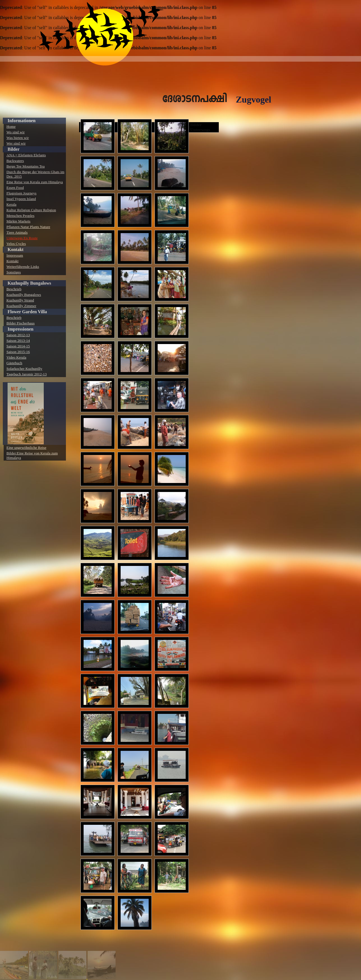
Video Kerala (16, 357)
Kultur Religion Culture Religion (31, 210)
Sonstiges (14, 272)
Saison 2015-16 (18, 352)
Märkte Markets (19, 221)
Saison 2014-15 (18, 346)
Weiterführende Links (23, 267)
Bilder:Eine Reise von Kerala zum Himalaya (32, 455)
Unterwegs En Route (22, 238)
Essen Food (15, 188)
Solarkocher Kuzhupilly (24, 369)
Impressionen (20, 329)
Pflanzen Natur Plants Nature (28, 227)
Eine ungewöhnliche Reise (26, 448)
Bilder (14, 149)
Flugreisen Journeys (21, 193)
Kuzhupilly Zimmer (21, 306)
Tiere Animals (17, 232)
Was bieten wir (18, 138)
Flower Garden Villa (27, 312)
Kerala (12, 204)
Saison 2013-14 (18, 341)
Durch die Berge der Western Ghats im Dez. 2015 (35, 174)
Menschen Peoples (20, 216)
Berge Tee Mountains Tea (26, 166)
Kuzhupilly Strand (20, 300)
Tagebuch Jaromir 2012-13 (27, 374)
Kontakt (16, 249)
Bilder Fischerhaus (20, 323)
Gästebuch (14, 363)
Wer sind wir (16, 143)
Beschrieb (14, 289)
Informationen (22, 121)
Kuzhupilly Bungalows (29, 283)
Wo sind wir (16, 132)
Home (11, 126)
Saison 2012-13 (18, 335)
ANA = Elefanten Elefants (26, 155)
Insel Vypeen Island (21, 199)
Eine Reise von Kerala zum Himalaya (35, 182)
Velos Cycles (16, 244)
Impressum (15, 255)
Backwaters (15, 161)
